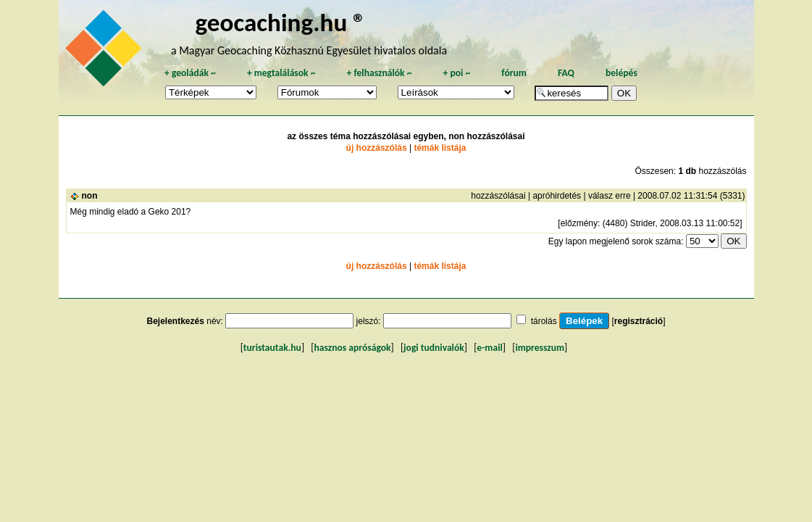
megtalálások (281, 73)
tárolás (544, 321)
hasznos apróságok (352, 348)
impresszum (540, 348)
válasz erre (610, 196)
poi (456, 73)
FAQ (566, 73)
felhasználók (379, 73)
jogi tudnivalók (434, 348)
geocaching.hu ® (281, 22)
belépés (621, 73)
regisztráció (639, 321)
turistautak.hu (272, 348)
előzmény (579, 223)
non (90, 196)
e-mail (489, 348)
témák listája (440, 148)
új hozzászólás (377, 148)
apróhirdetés (557, 196)
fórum (514, 73)
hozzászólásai (498, 196)
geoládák (190, 73)
